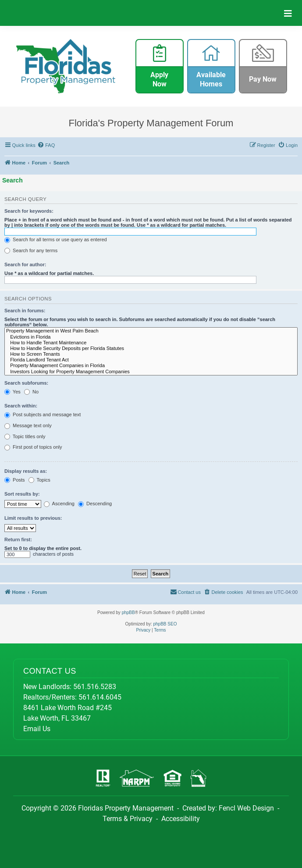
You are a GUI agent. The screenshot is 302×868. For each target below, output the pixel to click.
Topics (39, 480)
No (31, 392)
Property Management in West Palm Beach (151, 331)
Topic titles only (25, 437)
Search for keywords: (29, 211)
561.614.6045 (100, 697)
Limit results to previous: (33, 518)
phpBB (128, 613)
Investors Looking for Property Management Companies (151, 372)
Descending (95, 504)
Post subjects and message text (43, 415)
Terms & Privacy (128, 819)
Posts (15, 480)
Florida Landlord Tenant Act (151, 360)
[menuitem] (46, 145)
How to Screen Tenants (151, 354)
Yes (12, 392)
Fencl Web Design (246, 808)
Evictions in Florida (151, 337)
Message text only (28, 426)
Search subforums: (26, 383)
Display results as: (26, 471)
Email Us (37, 729)
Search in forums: (25, 311)
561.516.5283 (95, 687)
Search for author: (25, 264)
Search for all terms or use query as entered (56, 240)
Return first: (18, 539)
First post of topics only (33, 447)
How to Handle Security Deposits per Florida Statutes (151, 348)
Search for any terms (31, 251)
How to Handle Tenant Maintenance (151, 343)
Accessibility (181, 819)
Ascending (59, 504)
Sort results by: (22, 494)
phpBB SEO (165, 624)
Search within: (21, 406)
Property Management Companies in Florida (151, 366)
